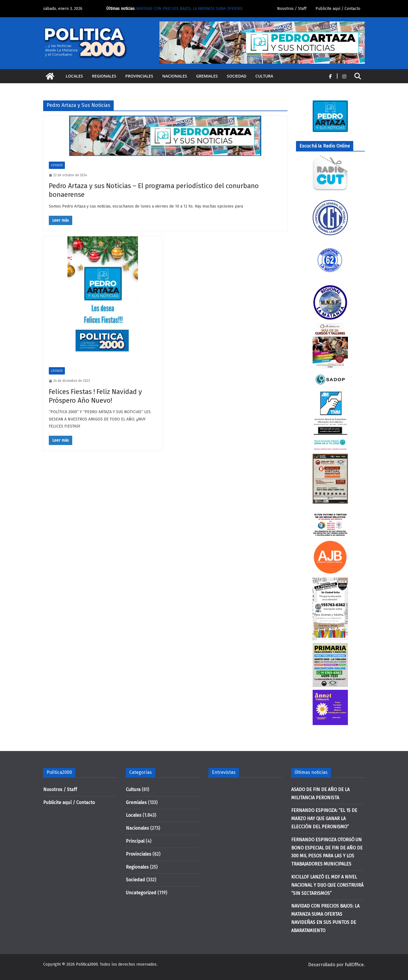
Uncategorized (141, 893)
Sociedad (237, 76)
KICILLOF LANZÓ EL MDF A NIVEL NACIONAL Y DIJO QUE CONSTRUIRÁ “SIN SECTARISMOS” (327, 885)
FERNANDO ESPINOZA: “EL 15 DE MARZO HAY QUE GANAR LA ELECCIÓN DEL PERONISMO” (324, 819)
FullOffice (354, 965)
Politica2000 (87, 964)
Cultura (264, 76)
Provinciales (139, 76)
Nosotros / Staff (292, 9)
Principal (135, 841)
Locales (74, 76)
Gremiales (207, 76)
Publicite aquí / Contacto (338, 9)
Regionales (104, 76)
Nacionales (175, 76)
